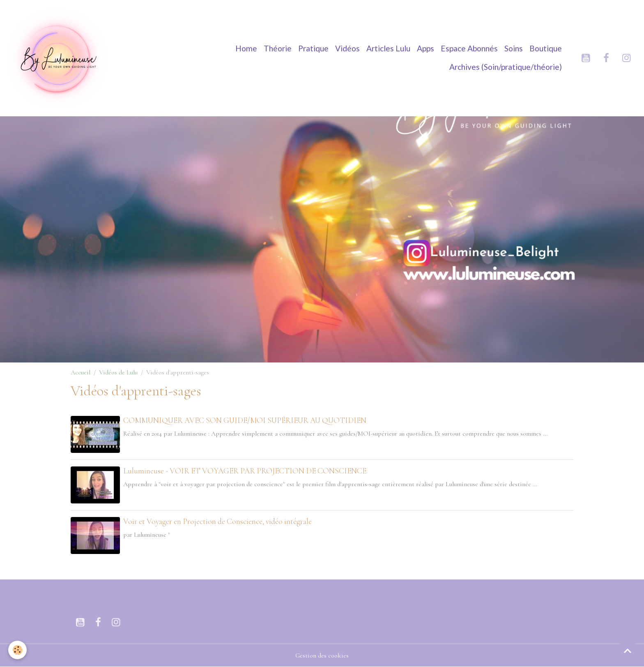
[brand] (59, 58)
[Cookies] (17, 650)
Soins (514, 48)
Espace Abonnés (469, 48)
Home (246, 48)
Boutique (546, 48)
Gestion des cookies (322, 655)
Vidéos (347, 48)
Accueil (80, 372)
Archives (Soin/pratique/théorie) (506, 67)
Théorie (278, 48)
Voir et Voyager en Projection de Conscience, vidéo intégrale (217, 522)
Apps (425, 48)
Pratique (313, 48)
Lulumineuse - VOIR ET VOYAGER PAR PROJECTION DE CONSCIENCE (245, 471)
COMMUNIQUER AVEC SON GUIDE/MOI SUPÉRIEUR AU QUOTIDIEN (245, 420)
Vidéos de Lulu (118, 372)
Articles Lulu (388, 48)
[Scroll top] (628, 651)
